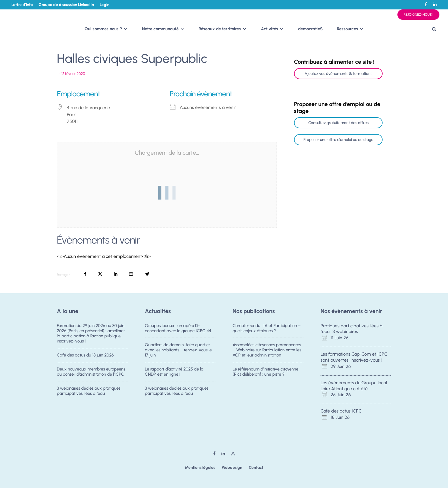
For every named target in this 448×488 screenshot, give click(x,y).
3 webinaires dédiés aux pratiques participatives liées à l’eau (89, 394)
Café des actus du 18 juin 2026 (85, 355)
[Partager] (85, 274)
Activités (269, 29)
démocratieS (310, 29)
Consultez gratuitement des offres (338, 123)
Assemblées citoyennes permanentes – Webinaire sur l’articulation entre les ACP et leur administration (267, 350)
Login (105, 5)
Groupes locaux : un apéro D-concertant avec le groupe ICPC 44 (178, 328)
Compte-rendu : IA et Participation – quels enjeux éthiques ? (267, 328)
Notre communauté (160, 29)
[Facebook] (426, 4)
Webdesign (232, 468)
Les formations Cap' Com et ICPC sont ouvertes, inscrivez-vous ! (354, 357)
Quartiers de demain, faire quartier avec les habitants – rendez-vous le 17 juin (178, 350)
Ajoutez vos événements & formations (338, 74)
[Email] (131, 274)
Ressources (347, 29)
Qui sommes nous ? (103, 29)
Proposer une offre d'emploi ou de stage (338, 140)
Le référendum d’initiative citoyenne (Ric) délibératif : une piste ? (265, 373)
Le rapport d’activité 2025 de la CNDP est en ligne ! (174, 373)
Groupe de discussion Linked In (66, 5)
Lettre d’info (22, 5)
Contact (256, 468)
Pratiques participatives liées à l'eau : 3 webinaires (351, 329)
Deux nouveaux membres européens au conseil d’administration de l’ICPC (91, 373)
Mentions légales (200, 468)
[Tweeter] (100, 274)
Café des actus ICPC (341, 411)
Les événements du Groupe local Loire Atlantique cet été (354, 386)
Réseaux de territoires (220, 29)
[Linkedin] (435, 4)
